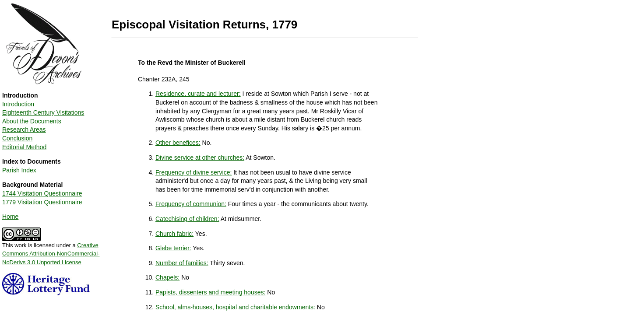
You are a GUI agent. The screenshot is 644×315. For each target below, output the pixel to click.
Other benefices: (178, 143)
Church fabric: (174, 234)
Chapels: (167, 277)
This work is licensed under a (51, 251)
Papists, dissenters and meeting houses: (210, 292)
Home (10, 217)
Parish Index (19, 170)
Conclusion (17, 138)
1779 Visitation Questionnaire (42, 202)
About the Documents (32, 121)
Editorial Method (24, 147)
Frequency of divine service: (194, 172)
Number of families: (182, 263)
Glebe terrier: (173, 248)
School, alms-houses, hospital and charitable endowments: (235, 307)
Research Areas (24, 129)
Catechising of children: (187, 219)
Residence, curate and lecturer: (198, 94)
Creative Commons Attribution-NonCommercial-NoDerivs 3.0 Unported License (51, 254)
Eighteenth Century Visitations (43, 112)
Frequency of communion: (191, 204)
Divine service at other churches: (200, 157)
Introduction (18, 104)
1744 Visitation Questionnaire (42, 193)
